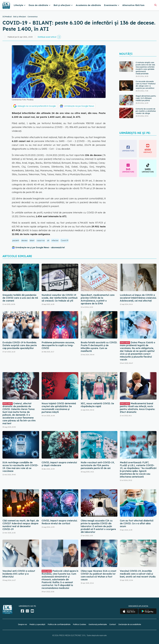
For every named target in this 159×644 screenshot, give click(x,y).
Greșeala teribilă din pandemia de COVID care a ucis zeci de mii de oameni (20, 298)
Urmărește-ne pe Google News (79, 106)
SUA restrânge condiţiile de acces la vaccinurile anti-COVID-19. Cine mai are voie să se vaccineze (20, 467)
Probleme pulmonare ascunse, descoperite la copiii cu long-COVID (58, 345)
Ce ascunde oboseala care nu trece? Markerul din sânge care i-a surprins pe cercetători (146, 85)
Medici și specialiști (37, 624)
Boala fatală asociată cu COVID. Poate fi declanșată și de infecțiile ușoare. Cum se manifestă (99, 347)
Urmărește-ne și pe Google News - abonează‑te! (40, 247)
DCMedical (7, 17)
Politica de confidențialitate (59, 624)
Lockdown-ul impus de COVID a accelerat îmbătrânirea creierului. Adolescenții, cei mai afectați (138, 298)
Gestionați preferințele (98, 624)
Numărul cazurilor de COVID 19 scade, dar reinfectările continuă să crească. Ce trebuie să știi (60, 298)
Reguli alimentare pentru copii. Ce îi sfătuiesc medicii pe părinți (146, 98)
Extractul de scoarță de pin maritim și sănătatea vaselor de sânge (146, 111)
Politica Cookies (79, 624)
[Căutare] (155, 5)
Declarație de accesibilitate (130, 624)
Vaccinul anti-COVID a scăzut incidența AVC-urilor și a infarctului (19, 574)
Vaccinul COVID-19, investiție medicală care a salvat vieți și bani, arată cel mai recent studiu (138, 574)
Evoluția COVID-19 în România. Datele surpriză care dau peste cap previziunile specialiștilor (20, 345)
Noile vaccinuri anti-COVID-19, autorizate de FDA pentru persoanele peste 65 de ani (98, 465)
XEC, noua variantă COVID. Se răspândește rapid (97, 405)
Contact (113, 624)
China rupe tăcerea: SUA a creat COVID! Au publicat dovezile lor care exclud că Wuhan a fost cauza (99, 575)
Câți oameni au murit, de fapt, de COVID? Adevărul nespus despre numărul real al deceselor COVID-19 (21, 525)
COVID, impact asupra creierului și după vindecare (59, 464)
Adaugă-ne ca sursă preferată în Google (37, 106)
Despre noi (22, 624)
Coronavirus (33, 17)
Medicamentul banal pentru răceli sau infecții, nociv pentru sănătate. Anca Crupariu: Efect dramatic (137, 408)
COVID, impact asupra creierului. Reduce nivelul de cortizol (60, 522)
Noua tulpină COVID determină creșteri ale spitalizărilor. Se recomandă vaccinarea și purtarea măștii (59, 408)
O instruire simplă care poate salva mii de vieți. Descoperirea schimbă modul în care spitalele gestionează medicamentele (145, 68)
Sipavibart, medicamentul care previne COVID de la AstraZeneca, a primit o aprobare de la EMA (98, 299)
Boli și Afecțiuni (20, 17)
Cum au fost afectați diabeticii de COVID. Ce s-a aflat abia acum (137, 523)
